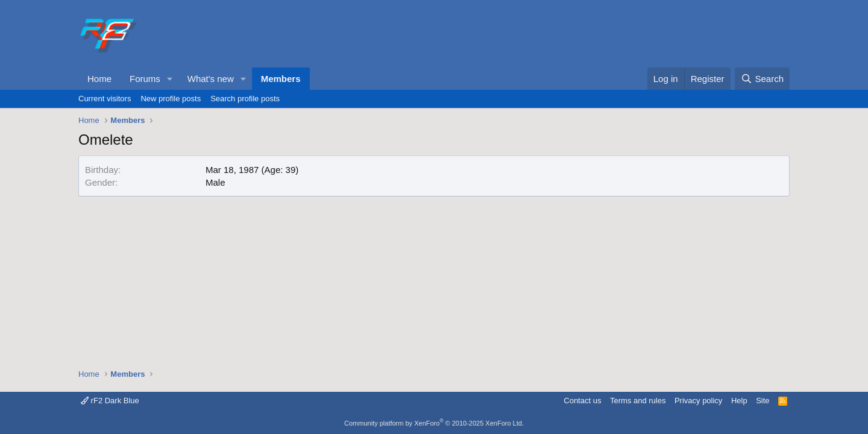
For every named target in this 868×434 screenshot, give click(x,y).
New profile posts (171, 99)
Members (281, 79)
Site (763, 401)
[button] (170, 79)
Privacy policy (698, 401)
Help (739, 401)
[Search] (762, 79)
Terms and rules (638, 401)
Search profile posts (245, 99)
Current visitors (105, 99)
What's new (211, 79)
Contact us (582, 401)
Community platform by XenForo (434, 423)
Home (99, 79)
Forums (145, 79)
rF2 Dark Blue (110, 401)
